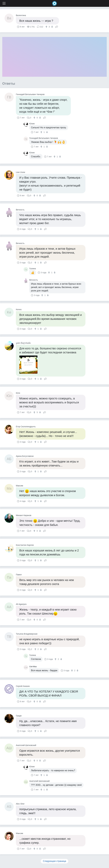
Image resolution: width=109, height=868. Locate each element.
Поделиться (57, 26)
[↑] (47, 27)
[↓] (52, 27)
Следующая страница (55, 861)
